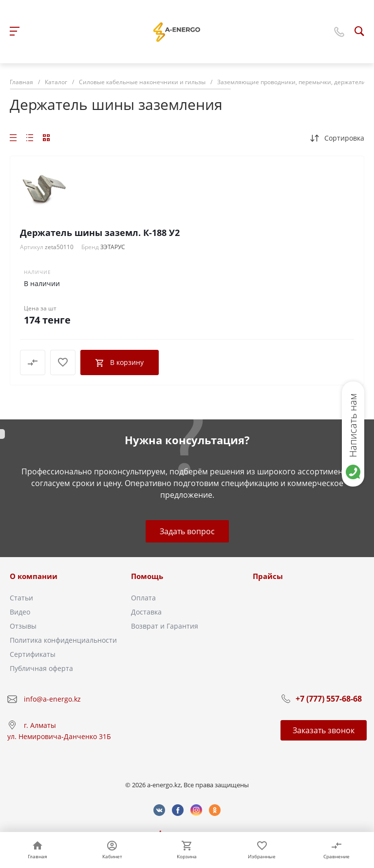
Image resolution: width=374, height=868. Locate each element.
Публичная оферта (41, 668)
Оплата (143, 598)
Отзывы (23, 626)
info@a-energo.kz (52, 699)
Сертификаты (33, 654)
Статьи (21, 598)
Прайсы (268, 576)
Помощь (147, 576)
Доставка (146, 612)
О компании (34, 576)
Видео (20, 612)
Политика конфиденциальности (63, 640)
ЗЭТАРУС (113, 247)
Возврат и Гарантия (165, 626)
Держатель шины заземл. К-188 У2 (100, 233)
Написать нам (353, 425)
